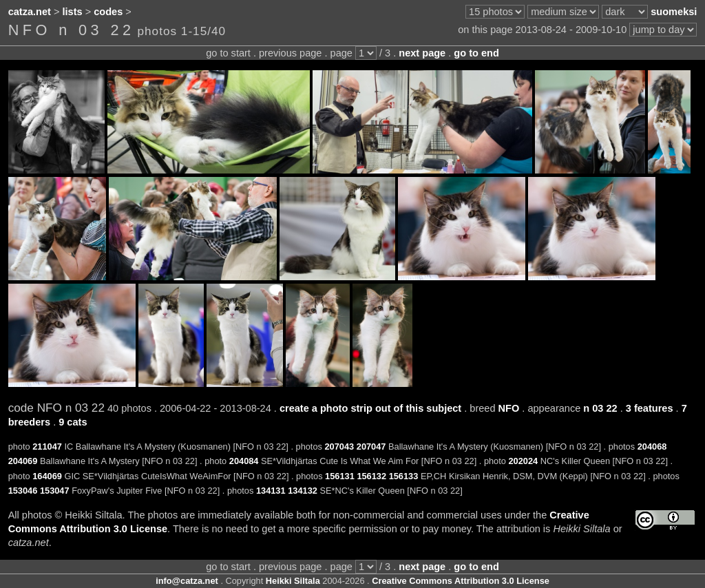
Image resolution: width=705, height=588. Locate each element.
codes (108, 12)
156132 (371, 476)
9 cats (73, 422)
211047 (47, 447)
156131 (340, 476)
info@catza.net (187, 581)
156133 (404, 476)
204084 (244, 461)
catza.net (30, 12)
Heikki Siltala (293, 581)
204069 (23, 461)
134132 (303, 491)
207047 (371, 447)
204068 (652, 447)
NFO (509, 408)
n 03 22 (600, 408)
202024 (523, 461)
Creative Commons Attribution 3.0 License (461, 581)
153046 (23, 491)
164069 (47, 476)
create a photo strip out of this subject (370, 408)
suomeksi (674, 12)
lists (73, 12)
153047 (55, 491)
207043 (340, 447)
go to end (476, 53)
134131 (271, 491)
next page (422, 53)
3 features (650, 408)
